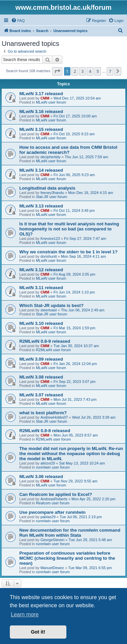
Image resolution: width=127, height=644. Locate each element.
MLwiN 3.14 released (41, 170)
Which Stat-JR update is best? (51, 305)
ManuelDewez (52, 568)
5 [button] (98, 71)
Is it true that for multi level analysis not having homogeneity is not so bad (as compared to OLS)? (69, 229)
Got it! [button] (38, 632)
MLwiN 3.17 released (41, 94)
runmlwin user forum (53, 467)
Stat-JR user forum (51, 197)
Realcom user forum (53, 503)
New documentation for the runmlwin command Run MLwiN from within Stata (70, 533)
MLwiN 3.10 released (41, 323)
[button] (57, 71)
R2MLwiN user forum (53, 350)
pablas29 (48, 517)
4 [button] (90, 71)
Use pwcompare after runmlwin (52, 512)
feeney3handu (52, 193)
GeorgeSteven (52, 540)
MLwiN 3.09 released (41, 359)
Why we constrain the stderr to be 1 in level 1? (68, 252)
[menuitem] (18, 21)
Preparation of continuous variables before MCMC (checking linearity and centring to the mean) (67, 558)
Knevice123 (50, 239)
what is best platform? (43, 413)
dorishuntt (48, 256)
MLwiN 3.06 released (41, 477)
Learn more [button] (25, 614)
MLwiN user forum (51, 102)
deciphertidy (50, 157)
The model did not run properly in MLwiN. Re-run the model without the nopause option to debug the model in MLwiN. (71, 454)
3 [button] (82, 71)
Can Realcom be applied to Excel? (56, 494)
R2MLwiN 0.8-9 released (45, 341)
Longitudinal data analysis (47, 188)
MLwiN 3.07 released (41, 395)
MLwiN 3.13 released (41, 206)
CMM (45, 98)
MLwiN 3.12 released (41, 270)
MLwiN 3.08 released (41, 377)
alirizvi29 (48, 463)
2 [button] (75, 71)
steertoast (48, 310)
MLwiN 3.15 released (41, 129)
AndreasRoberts (54, 499)
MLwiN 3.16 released (41, 111)
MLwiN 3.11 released (41, 288)
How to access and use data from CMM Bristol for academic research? (68, 150)
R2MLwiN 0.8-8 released (45, 431)
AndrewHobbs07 (54, 417)
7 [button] (110, 71)
